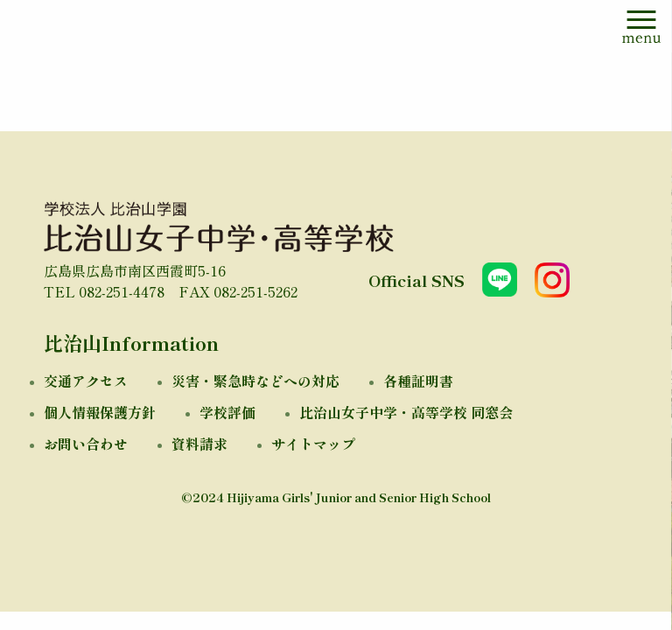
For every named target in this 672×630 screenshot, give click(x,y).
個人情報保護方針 (100, 412)
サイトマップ (313, 444)
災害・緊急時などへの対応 (255, 381)
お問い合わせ (86, 444)
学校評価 (227, 412)
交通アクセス (86, 381)
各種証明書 (418, 381)
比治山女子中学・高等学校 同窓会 (406, 412)
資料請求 (199, 444)
